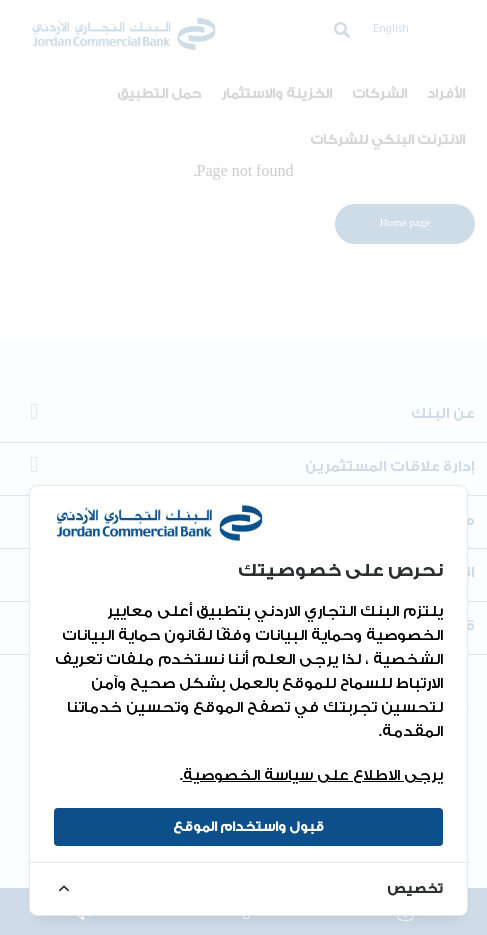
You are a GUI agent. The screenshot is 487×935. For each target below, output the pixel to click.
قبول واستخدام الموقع (248, 826)
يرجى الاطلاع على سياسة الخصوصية (313, 775)
